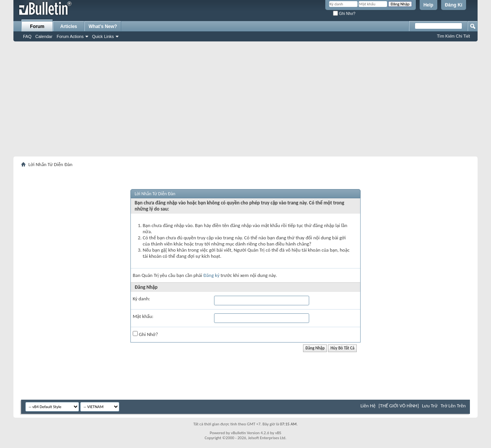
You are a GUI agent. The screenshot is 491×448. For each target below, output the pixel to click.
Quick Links (103, 36)
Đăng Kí (454, 5)
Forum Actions (70, 36)
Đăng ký (211, 275)
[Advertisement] (245, 99)
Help (428, 5)
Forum (37, 26)
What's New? (103, 26)
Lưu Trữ (430, 406)
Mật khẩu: (143, 316)
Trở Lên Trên (453, 406)
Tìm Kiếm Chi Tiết (453, 36)
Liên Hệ (368, 406)
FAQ (27, 36)
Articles (69, 26)
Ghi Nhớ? (344, 14)
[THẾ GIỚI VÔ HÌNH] (399, 406)
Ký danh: (141, 299)
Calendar (44, 36)
